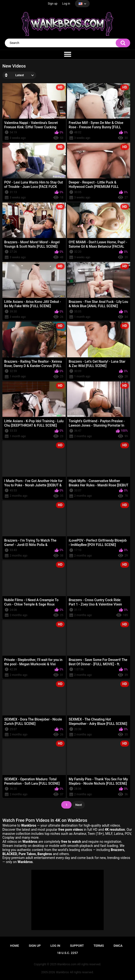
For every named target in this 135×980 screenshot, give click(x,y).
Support (77, 946)
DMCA (118, 946)
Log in (66, 4)
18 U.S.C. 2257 (68, 953)
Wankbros (62, 972)
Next (78, 805)
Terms (99, 946)
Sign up (53, 4)
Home (15, 946)
